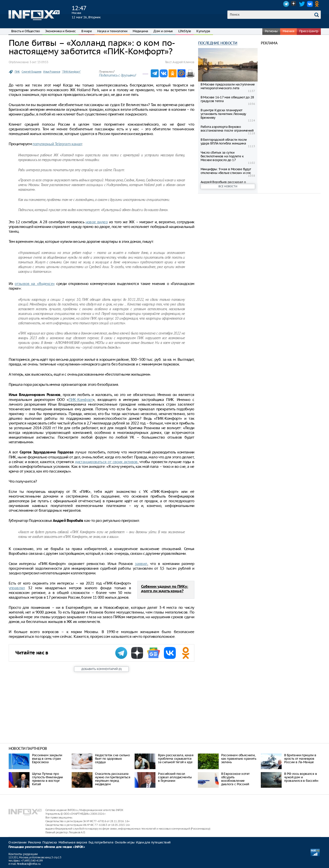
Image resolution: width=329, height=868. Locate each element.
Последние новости (218, 43)
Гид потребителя (101, 842)
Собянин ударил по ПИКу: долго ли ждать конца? (165, 589)
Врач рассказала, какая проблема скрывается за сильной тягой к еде (176, 759)
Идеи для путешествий (153, 842)
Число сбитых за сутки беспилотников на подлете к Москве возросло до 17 (222, 156)
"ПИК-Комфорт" (71, 72)
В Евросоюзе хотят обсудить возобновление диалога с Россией (235, 779)
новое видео (97, 222)
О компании (17, 842)
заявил (141, 564)
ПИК (17, 72)
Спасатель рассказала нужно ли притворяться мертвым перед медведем (113, 779)
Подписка (50, 842)
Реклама (35, 842)
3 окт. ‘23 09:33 (39, 62)
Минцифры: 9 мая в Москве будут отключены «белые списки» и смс (226, 171)
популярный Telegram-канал (57, 144)
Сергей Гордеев (31, 72)
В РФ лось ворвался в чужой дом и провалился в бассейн (301, 777)
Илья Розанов (52, 72)
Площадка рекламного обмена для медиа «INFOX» (47, 847)
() (102, 669)
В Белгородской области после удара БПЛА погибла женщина (224, 141)
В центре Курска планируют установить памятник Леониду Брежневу (223, 114)
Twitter (302, 4)
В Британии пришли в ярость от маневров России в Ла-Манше (300, 759)
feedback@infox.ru (29, 864)
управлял (17, 588)
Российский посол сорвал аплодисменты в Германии (175, 777)
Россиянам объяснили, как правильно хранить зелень (239, 759)
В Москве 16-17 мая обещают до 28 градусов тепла (227, 99)
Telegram (286, 4)
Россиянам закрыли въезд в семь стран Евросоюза (47, 759)
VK (310, 4)
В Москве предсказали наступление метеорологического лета (228, 86)
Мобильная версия (73, 842)
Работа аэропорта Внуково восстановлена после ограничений (227, 129)
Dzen (294, 4)
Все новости (228, 186)
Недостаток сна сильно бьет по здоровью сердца (112, 759)
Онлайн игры (125, 842)
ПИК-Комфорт (81, 400)
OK (318, 4)
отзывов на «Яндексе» (35, 284)
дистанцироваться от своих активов (106, 462)
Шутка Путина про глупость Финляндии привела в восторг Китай (47, 779)
